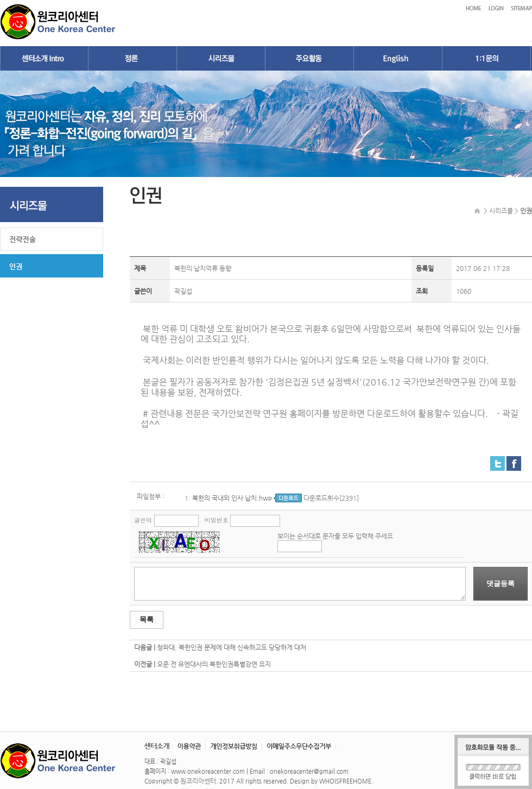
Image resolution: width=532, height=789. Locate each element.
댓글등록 (501, 583)
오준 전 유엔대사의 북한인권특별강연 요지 (214, 664)
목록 (147, 619)
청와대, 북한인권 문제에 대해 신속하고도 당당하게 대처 (232, 647)
